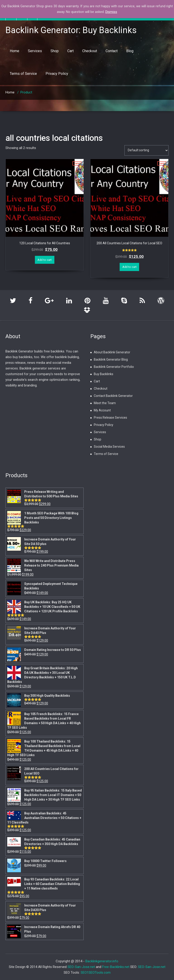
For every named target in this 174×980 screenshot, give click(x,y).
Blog (130, 51)
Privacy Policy (57, 74)
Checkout (90, 51)
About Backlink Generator (112, 352)
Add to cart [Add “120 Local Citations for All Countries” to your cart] (45, 260)
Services (35, 51)
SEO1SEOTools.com (96, 973)
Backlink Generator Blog (111, 359)
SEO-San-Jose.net (81, 967)
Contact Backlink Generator (113, 396)
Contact (112, 51)
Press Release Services (110, 418)
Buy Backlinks (104, 374)
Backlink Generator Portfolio (114, 367)
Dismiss (111, 12)
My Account (102, 410)
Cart (70, 51)
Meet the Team (105, 403)
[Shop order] (146, 150)
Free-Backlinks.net (116, 967)
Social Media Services (109, 447)
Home (14, 51)
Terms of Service (23, 74)
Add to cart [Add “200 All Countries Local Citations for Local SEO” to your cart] (129, 267)
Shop (55, 51)
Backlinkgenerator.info (102, 961)
